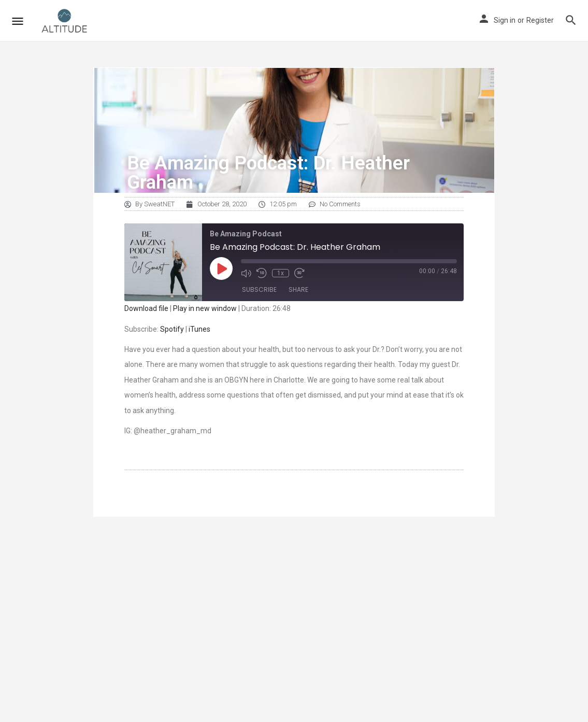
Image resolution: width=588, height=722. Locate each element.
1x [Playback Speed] (281, 273)
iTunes (199, 329)
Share (298, 289)
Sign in (505, 20)
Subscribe (259, 289)
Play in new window (205, 308)
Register (540, 20)
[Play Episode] (221, 268)
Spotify (172, 329)
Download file (146, 308)
